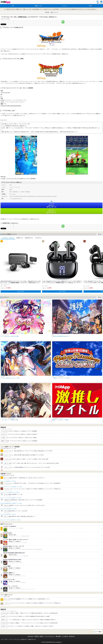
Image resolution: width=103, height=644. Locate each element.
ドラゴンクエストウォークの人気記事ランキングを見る (12, 487)
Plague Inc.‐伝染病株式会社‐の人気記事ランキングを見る (12, 503)
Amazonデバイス (29, 238)
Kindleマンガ (20, 238)
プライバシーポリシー (50, 636)
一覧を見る (99, 234)
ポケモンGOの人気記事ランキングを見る (9, 509)
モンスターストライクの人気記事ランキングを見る (11, 520)
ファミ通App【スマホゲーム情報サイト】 (13, 9)
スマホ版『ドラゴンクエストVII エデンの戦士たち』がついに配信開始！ (18, 179)
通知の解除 (58, 636)
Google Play (51, 211)
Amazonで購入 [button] (21, 291)
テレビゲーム (38, 238)
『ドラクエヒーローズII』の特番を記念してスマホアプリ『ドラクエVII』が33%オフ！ (78, 9)
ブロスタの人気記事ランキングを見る (8, 514)
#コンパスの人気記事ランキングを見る (9, 481)
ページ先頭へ (99, 632)
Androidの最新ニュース (37, 9)
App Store (51, 205)
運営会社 (42, 636)
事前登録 (47, 12)
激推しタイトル (54, 12)
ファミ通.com (65, 636)
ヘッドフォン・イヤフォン (8, 238)
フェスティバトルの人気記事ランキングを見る (10, 492)
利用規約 (37, 636)
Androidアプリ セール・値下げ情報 (51, 9)
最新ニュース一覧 (27, 9)
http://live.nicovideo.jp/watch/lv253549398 (11, 106)
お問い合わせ (31, 636)
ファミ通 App (5, 2)
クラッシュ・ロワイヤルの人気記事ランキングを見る (11, 498)
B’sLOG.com (72, 636)
